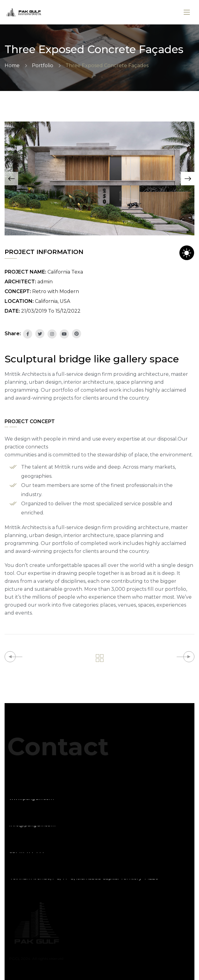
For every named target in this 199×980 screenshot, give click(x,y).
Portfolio (43, 65)
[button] (11, 179)
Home (12, 65)
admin (45, 282)
